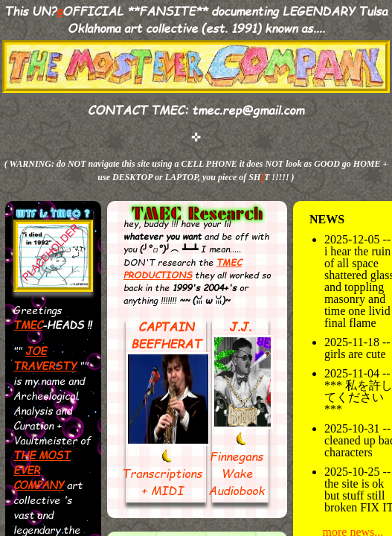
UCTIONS (170, 275)
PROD (136, 275)
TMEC (28, 325)
